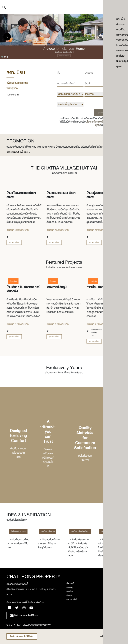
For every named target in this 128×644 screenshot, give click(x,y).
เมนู (122, 8)
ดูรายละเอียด (14, 242)
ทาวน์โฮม (70, 588)
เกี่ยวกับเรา (110, 593)
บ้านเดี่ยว (70, 592)
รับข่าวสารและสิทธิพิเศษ (22, 636)
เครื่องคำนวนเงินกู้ (111, 636)
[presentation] (7, 37)
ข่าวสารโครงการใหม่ (113, 605)
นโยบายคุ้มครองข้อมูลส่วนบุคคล (99, 123)
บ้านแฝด (69, 596)
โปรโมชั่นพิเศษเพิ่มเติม (18, 152)
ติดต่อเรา (110, 601)
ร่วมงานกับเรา (111, 597)
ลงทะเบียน (103, 113)
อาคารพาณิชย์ (72, 599)
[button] (2, 57)
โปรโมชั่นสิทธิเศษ (112, 608)
